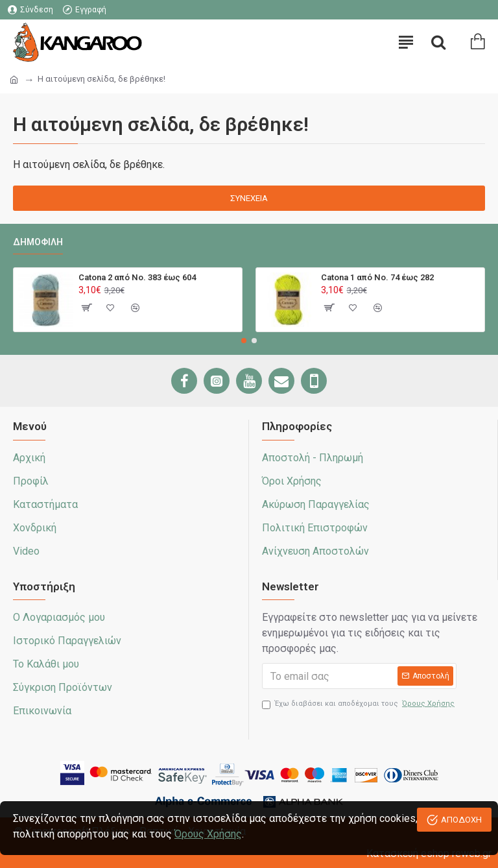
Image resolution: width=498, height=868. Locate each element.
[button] (244, 341)
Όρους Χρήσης (208, 834)
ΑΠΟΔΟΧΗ (461, 820)
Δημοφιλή (38, 242)
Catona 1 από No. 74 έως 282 (377, 277)
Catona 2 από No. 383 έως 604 (137, 277)
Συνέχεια (249, 198)
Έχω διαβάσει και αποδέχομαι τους (359, 704)
